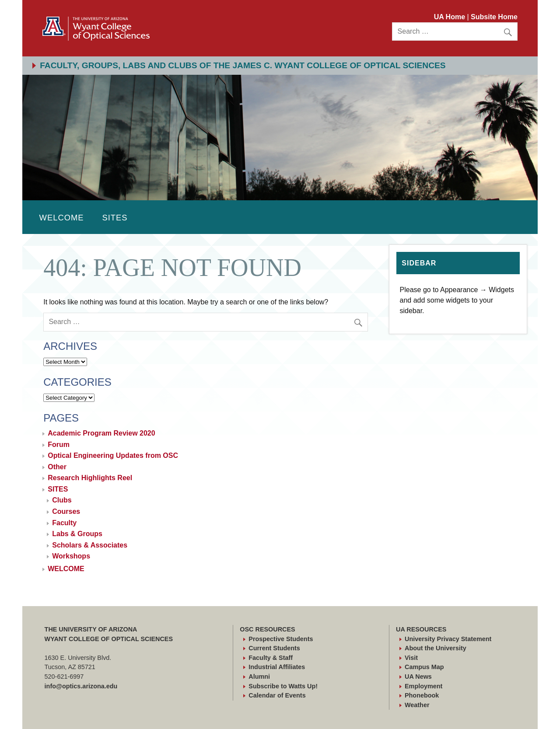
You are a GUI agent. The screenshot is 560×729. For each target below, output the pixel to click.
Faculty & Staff (271, 658)
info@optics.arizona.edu (81, 686)
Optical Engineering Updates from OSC (113, 455)
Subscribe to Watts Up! (283, 686)
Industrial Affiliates (277, 667)
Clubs (62, 500)
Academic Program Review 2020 (101, 433)
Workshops (71, 556)
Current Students (274, 648)
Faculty (64, 523)
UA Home (451, 17)
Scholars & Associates (90, 545)
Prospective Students (281, 639)
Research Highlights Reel (90, 478)
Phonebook (422, 695)
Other (57, 467)
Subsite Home (494, 17)
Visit (411, 658)
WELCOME (62, 218)
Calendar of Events (277, 695)
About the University (436, 648)
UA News (418, 677)
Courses (66, 511)
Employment (423, 686)
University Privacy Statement (448, 639)
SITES (115, 218)
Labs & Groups (77, 534)
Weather (417, 705)
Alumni (259, 677)
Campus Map (424, 667)
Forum (59, 445)
